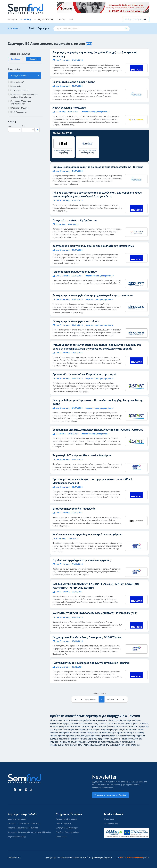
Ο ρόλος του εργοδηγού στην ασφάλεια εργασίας (82, 560)
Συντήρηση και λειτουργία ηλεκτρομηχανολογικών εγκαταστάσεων (93, 295)
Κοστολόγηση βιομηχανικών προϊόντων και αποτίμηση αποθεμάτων (93, 246)
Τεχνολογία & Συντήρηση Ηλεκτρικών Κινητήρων (82, 455)
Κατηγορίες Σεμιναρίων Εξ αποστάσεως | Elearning (29, 832)
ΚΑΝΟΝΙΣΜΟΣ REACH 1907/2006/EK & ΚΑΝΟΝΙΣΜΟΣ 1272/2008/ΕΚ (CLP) (95, 613)
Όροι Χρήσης (50, 858)
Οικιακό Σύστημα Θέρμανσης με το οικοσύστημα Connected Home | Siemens (98, 167)
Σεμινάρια (12, 20)
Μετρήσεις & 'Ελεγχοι (20, 108)
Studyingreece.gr (111, 823)
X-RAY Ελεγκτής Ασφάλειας (69, 108)
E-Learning (26, 20)
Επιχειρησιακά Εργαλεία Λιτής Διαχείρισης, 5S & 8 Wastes (87, 637)
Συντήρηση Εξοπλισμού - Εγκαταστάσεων (22, 103)
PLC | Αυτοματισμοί (19, 112)
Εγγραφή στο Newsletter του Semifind (110, 795)
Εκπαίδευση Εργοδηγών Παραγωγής (74, 509)
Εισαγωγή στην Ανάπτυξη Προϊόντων (75, 220)
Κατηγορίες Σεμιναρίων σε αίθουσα (23, 828)
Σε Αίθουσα (16, 59)
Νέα (71, 20)
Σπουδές (61, 20)
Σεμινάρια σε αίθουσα (17, 819)
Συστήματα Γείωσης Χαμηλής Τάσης (74, 82)
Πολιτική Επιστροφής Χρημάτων (99, 858)
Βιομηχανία (16, 86)
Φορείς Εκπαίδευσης (44, 20)
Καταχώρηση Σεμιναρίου (136, 19)
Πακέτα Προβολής (64, 823)
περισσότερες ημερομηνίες (96, 112)
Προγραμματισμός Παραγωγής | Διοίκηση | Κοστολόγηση (24, 96)
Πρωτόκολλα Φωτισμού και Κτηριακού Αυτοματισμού (84, 374)
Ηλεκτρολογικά (18, 82)
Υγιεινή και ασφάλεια (20, 90)
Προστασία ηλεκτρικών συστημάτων (75, 272)
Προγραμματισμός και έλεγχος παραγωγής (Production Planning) (91, 663)
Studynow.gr (109, 819)
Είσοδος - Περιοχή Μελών (67, 832)
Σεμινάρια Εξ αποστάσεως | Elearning (23, 823)
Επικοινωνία (61, 837)
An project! (133, 858)
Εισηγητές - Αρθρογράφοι (67, 828)
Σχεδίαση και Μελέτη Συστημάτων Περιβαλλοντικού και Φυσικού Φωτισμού (98, 430)
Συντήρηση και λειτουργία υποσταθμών (76, 321)
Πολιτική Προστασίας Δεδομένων (70, 858)
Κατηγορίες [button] (13, 28)
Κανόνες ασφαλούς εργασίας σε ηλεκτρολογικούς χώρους (87, 534)
